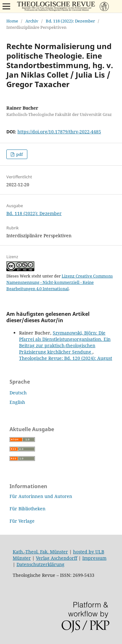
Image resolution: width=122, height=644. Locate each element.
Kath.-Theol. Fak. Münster (40, 552)
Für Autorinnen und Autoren (41, 496)
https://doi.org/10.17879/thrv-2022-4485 (59, 132)
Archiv (32, 21)
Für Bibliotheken (27, 509)
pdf (19, 154)
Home (12, 21)
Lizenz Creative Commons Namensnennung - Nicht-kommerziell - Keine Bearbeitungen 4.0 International (60, 282)
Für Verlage (22, 521)
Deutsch (18, 393)
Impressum (94, 558)
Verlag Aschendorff (57, 558)
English (17, 402)
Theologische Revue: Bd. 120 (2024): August (66, 358)
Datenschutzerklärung (41, 564)
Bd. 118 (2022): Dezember (70, 21)
